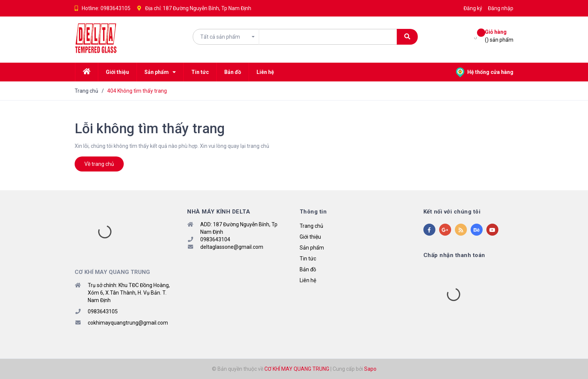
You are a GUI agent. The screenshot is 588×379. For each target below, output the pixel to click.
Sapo (370, 369)
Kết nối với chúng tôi (452, 212)
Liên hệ (308, 280)
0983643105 (115, 8)
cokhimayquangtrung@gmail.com (128, 323)
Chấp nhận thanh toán (454, 255)
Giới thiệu (310, 237)
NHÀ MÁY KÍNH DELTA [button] (219, 212)
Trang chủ (311, 226)
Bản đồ (308, 269)
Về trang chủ (99, 164)
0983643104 (215, 239)
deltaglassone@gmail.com (232, 247)
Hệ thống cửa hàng (485, 72)
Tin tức (308, 259)
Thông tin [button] (313, 212)
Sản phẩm (312, 248)
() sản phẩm (499, 35)
